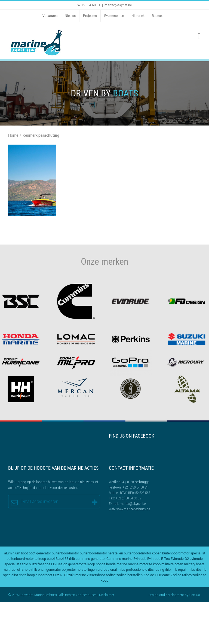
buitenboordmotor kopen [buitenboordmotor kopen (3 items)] (143, 553)
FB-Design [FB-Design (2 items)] (59, 564)
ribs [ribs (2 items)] (199, 570)
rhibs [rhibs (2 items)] (191, 570)
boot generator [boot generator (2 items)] (40, 553)
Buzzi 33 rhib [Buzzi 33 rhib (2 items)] (65, 559)
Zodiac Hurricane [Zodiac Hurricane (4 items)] (157, 575)
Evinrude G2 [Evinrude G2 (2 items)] (180, 559)
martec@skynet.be (118, 5)
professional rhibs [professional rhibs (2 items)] (111, 570)
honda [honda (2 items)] (101, 564)
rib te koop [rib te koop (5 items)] (27, 575)
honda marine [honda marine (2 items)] (117, 564)
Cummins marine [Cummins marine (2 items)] (119, 559)
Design (153, 595)
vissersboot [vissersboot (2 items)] (96, 575)
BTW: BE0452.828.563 (135, 493)
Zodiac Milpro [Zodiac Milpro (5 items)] (181, 575)
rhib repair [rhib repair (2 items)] (179, 570)
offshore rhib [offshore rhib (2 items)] (27, 570)
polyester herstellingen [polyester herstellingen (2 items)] (79, 570)
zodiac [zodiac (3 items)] (111, 575)
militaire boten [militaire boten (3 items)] (172, 564)
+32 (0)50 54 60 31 (135, 487)
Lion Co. (195, 595)
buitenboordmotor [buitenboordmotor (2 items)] (65, 553)
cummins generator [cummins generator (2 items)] (91, 559)
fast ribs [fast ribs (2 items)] (44, 564)
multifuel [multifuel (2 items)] (10, 570)
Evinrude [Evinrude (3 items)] (140, 559)
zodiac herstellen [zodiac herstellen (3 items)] (130, 575)
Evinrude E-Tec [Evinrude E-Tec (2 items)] (159, 559)
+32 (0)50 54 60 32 (128, 498)
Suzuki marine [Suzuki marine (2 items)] (75, 575)
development (175, 595)
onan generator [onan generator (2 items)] (49, 570)
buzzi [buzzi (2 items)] (51, 559)
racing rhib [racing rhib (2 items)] (163, 570)
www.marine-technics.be (133, 509)
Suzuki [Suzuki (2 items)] (58, 575)
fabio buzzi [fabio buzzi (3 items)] (28, 564)
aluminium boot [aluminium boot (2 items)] (16, 553)
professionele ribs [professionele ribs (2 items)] (140, 570)
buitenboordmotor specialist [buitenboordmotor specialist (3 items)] (184, 553)
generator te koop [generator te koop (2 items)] (82, 564)
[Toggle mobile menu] (199, 36)
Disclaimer (107, 595)
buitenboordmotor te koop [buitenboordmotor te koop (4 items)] (26, 559)
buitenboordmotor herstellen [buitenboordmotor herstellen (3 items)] (101, 553)
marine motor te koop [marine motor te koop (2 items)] (144, 564)
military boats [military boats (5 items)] (194, 564)
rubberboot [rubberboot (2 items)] (44, 575)
